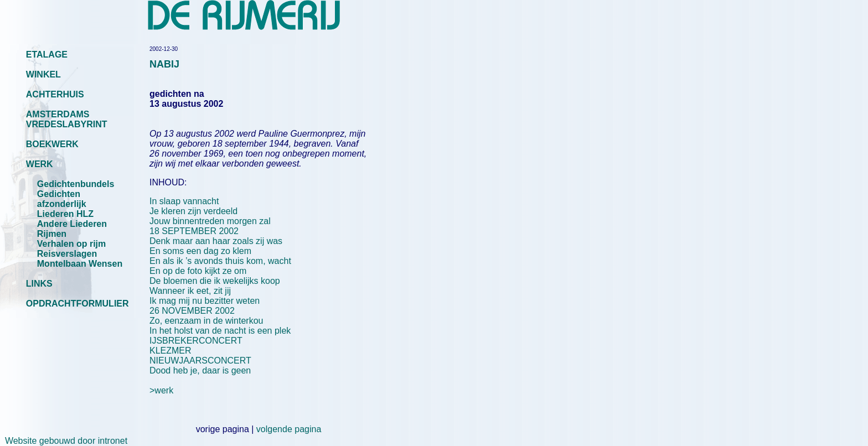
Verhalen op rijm (71, 244)
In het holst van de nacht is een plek (220, 331)
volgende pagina (289, 429)
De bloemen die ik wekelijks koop (215, 281)
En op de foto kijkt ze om (198, 271)
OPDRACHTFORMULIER (77, 304)
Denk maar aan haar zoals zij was (216, 241)
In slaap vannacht (184, 201)
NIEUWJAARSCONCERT (200, 361)
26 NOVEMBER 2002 (192, 311)
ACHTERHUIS (55, 94)
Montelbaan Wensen (80, 264)
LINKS (39, 284)
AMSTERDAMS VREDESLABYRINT (67, 119)
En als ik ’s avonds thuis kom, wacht (220, 261)
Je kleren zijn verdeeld (193, 211)
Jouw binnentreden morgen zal (210, 221)
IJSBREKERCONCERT (196, 341)
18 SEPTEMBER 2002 (194, 231)
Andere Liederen (72, 224)
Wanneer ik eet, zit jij (190, 291)
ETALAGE (47, 55)
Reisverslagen (67, 254)
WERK (40, 164)
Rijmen (52, 234)
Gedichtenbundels (76, 184)
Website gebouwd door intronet (64, 441)
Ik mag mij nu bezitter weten (205, 301)
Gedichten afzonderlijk (62, 199)
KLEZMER (170, 351)
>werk (161, 390)
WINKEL (43, 74)
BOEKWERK (52, 144)
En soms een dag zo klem (200, 251)
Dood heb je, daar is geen (200, 370)
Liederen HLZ (65, 214)
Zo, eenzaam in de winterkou (206, 321)
